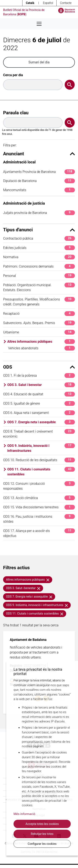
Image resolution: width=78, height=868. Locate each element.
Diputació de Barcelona (39, 181)
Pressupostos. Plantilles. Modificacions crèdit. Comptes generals (39, 302)
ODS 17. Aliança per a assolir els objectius (39, 533)
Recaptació (39, 314)
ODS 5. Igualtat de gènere (39, 403)
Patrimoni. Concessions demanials (39, 266)
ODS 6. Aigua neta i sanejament (39, 413)
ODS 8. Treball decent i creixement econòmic (39, 434)
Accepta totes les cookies (42, 824)
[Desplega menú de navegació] (39, 24)
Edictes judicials (39, 248)
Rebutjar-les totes (42, 834)
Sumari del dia (39, 62)
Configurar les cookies (42, 844)
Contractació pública (39, 238)
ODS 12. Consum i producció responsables (39, 486)
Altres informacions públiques (41, 342)
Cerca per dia (13, 75)
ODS (39, 367)
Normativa (39, 257)
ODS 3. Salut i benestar (41, 385)
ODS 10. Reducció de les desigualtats (39, 460)
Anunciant (39, 154)
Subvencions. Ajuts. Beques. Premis (39, 323)
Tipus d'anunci (39, 230)
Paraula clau (16, 113)
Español (48, 3)
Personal (39, 276)
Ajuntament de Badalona (28, 640)
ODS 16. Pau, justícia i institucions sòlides (39, 519)
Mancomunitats (39, 190)
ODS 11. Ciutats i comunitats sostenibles (41, 472)
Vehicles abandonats (41, 348)
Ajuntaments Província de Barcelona (39, 172)
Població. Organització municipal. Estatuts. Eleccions (39, 287)
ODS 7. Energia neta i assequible (41, 422)
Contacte (66, 3)
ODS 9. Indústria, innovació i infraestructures (41, 448)
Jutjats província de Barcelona (39, 213)
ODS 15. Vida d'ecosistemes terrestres (39, 507)
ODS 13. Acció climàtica (39, 498)
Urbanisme (39, 332)
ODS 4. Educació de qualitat (39, 394)
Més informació (24, 814)
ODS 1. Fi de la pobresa (39, 376)
